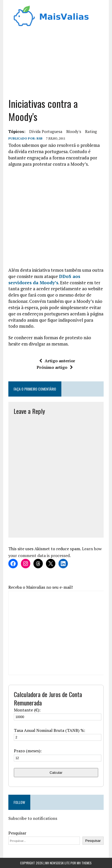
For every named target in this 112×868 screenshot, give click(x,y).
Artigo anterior (57, 361)
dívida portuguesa (46, 131)
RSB (40, 138)
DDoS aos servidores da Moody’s (44, 279)
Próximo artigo (55, 367)
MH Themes (84, 863)
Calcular (56, 773)
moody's (74, 131)
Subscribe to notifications (33, 818)
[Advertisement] (56, 60)
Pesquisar (17, 833)
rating (91, 131)
